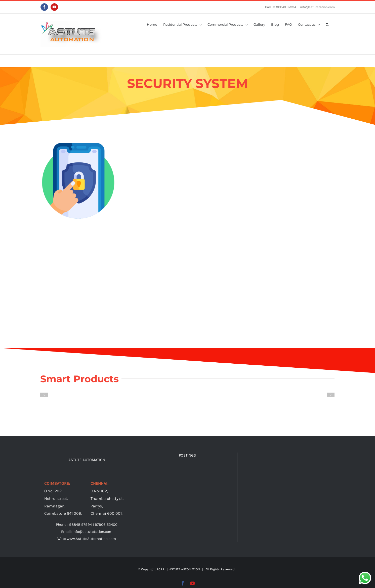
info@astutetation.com (317, 7)
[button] (327, 24)
